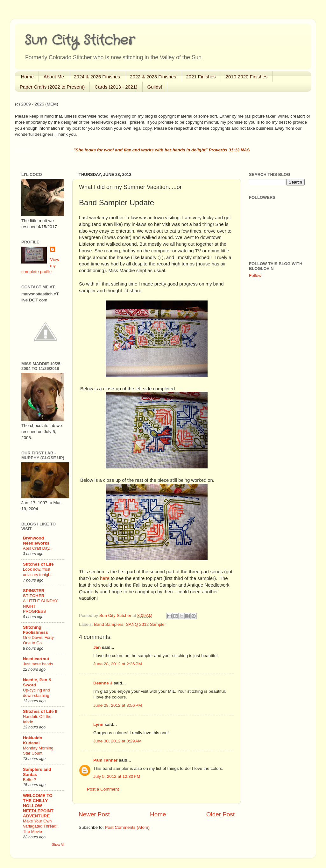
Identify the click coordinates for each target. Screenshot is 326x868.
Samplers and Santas (37, 772)
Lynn (98, 724)
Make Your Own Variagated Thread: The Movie (40, 826)
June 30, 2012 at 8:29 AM (117, 741)
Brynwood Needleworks (36, 541)
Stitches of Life (38, 564)
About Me (54, 77)
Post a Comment (103, 789)
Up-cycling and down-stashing (36, 693)
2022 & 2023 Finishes (153, 77)
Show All (58, 845)
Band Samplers (109, 624)
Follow (255, 275)
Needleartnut (36, 659)
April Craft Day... (38, 548)
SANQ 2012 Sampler (146, 624)
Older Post (220, 814)
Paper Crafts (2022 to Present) (52, 87)
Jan (97, 647)
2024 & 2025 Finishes (97, 77)
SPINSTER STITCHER (34, 593)
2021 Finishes (201, 77)
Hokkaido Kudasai (33, 740)
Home (27, 77)
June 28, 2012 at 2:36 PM (118, 664)
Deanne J (103, 683)
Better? (29, 780)
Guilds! (155, 87)
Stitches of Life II (40, 711)
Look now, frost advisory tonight (37, 572)
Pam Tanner (105, 760)
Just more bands (38, 664)
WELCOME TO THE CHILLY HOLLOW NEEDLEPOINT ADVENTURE (38, 806)
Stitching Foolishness (35, 630)
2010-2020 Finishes (247, 77)
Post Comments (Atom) (127, 827)
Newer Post (94, 814)
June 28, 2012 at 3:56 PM (118, 705)
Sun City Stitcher (80, 40)
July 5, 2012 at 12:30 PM (117, 776)
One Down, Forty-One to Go (39, 640)
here (105, 578)
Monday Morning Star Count (38, 751)
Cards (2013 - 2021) (116, 87)
